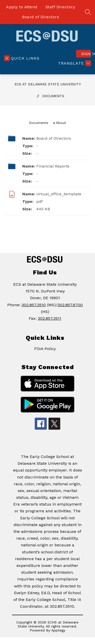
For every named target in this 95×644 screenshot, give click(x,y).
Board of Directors (40, 17)
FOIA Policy (45, 349)
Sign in (86, 54)
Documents (53, 96)
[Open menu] (22, 58)
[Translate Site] (74, 63)
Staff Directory (60, 7)
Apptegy (58, 630)
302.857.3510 (34, 305)
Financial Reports (53, 166)
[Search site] (88, 12)
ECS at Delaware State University (48, 84)
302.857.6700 (70, 305)
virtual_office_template (59, 194)
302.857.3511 (49, 318)
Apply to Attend (22, 7)
